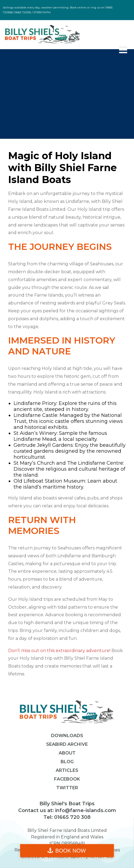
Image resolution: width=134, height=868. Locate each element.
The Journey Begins (60, 247)
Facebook (67, 779)
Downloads (67, 736)
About (67, 753)
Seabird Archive (67, 744)
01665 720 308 (72, 817)
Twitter (67, 788)
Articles (67, 770)
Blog (67, 762)
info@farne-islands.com (85, 810)
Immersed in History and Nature (62, 346)
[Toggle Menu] (123, 50)
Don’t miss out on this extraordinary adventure (59, 651)
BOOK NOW (70, 851)
